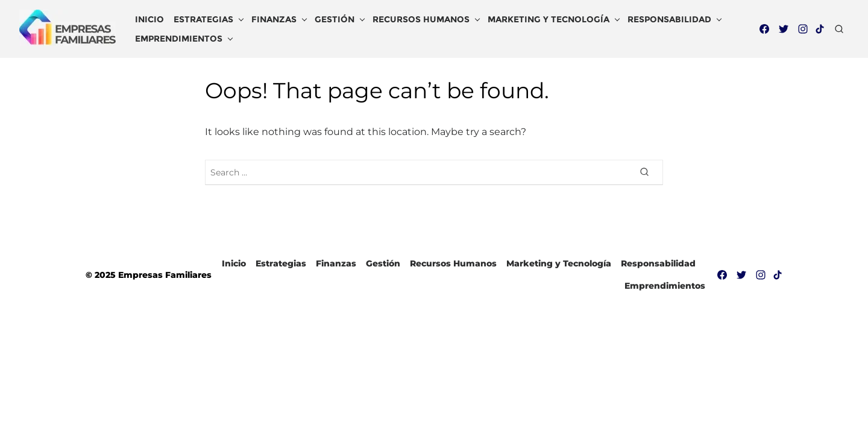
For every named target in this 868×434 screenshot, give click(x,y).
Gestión (335, 19)
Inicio (149, 19)
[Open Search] (839, 29)
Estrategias (203, 19)
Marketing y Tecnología (549, 19)
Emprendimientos (179, 39)
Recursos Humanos (421, 19)
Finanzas (274, 19)
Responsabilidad (669, 19)
